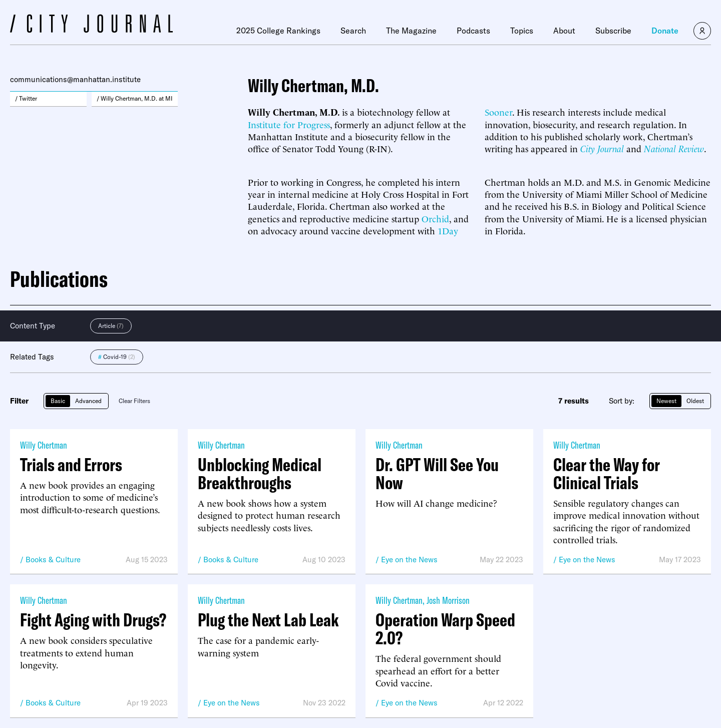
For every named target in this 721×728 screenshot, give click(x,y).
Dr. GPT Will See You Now (437, 474)
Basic (58, 401)
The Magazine (411, 31)
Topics (522, 31)
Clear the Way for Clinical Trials (607, 474)
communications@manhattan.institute (75, 79)
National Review (674, 148)
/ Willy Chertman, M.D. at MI (135, 98)
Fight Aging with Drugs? (93, 620)
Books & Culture (53, 560)
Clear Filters (134, 401)
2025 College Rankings (278, 31)
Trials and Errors (71, 465)
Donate (665, 31)
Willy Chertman (44, 445)
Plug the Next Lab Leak (268, 620)
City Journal (602, 148)
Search (353, 31)
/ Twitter (26, 98)
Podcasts (473, 31)
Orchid (435, 218)
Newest (666, 401)
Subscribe (613, 31)
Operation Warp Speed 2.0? (445, 629)
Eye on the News (409, 560)
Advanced (88, 401)
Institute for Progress (289, 124)
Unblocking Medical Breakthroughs (260, 474)
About (564, 31)
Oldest (695, 401)
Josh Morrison (448, 600)
